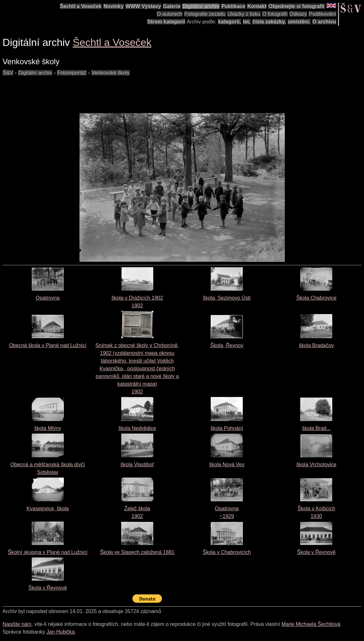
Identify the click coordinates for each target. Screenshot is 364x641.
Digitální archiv (201, 6)
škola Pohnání (227, 428)
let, (247, 22)
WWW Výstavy (143, 6)
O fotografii (275, 14)
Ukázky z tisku (244, 14)
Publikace (233, 6)
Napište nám (17, 624)
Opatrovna (48, 298)
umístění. (299, 22)
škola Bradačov (316, 345)
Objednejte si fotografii (296, 6)
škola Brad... (316, 428)
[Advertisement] (119, 91)
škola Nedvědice (137, 428)
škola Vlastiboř (137, 465)
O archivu (324, 22)
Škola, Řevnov (227, 345)
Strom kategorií (166, 22)
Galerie (172, 6)
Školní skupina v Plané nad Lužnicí (48, 552)
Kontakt (257, 6)
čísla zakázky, (269, 22)
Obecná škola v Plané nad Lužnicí (48, 345)
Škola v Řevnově (316, 552)
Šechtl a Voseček (81, 6)
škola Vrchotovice (316, 465)
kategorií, (229, 22)
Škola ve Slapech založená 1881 (137, 552)
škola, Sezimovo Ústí (227, 298)
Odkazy (298, 14)
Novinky (114, 6)
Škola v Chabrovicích (227, 552)
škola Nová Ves (227, 465)
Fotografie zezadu (205, 14)
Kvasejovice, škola (48, 509)
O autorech (169, 14)
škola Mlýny (48, 428)
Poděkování (322, 14)
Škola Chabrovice (316, 298)
